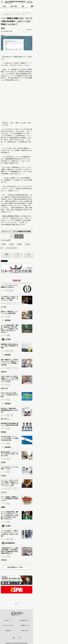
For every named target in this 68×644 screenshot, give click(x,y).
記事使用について (25, 620)
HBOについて (8, 620)
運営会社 (8, 631)
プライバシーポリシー (8, 625)
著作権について (25, 625)
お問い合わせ (25, 631)
